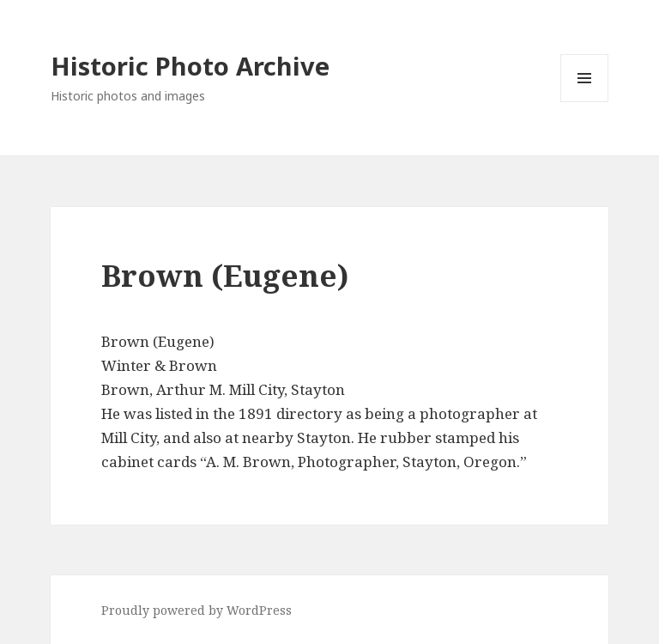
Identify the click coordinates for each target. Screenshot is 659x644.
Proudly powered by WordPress (196, 610)
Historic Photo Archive (190, 66)
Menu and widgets (585, 102)
